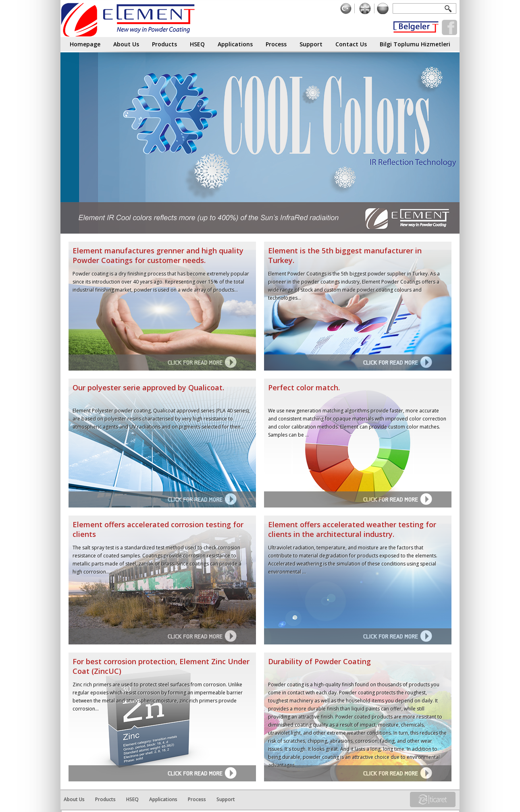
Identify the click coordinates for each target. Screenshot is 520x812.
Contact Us (351, 43)
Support (311, 43)
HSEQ (197, 43)
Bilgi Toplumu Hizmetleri (415, 43)
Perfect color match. (304, 387)
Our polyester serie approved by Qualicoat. (148, 387)
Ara (450, 8)
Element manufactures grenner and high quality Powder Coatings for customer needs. (158, 255)
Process (276, 43)
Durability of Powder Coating (319, 661)
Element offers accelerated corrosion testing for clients (158, 529)
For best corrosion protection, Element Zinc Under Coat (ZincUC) (161, 666)
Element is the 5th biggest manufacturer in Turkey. (345, 255)
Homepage (85, 43)
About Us (126, 43)
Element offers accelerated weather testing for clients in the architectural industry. (352, 529)
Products (164, 43)
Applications (235, 43)
